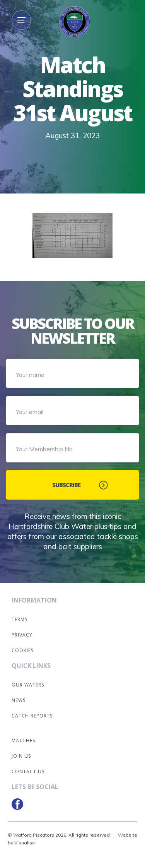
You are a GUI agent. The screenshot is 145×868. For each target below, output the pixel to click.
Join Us (21, 756)
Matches (23, 740)
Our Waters (28, 685)
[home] (73, 26)
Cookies (23, 650)
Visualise (25, 843)
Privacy (22, 635)
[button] (21, 20)
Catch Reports (32, 716)
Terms (20, 619)
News (19, 700)
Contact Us (28, 771)
